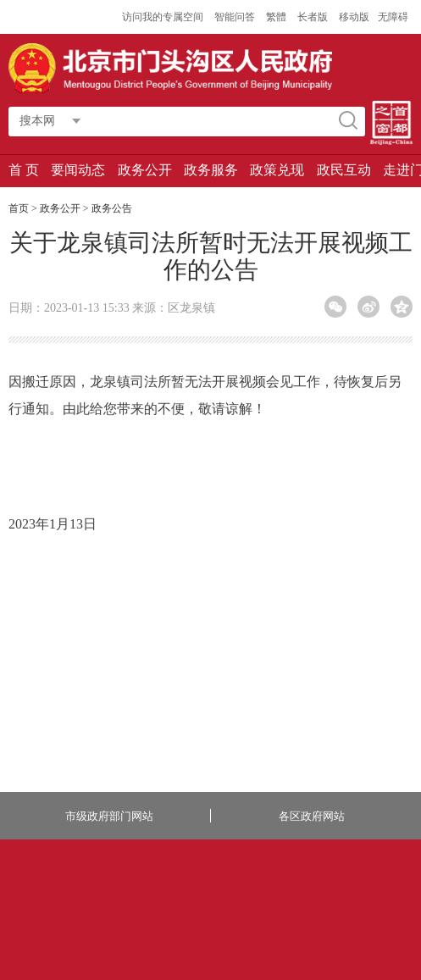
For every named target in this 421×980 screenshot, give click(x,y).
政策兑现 (277, 170)
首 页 (24, 170)
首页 (19, 208)
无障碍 (393, 17)
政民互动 (344, 170)
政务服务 (211, 170)
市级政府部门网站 (109, 816)
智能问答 (236, 17)
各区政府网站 (312, 816)
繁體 (276, 17)
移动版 (354, 17)
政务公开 (145, 170)
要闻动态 (78, 170)
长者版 (314, 17)
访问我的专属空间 (164, 17)
